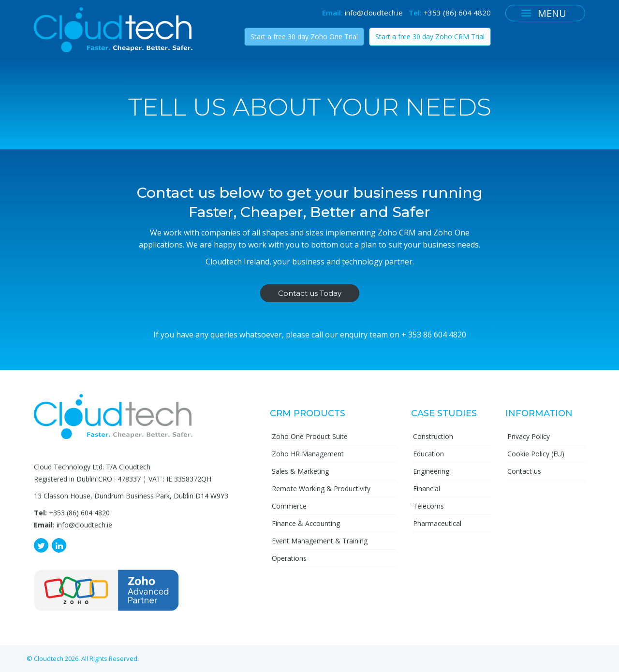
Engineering (431, 471)
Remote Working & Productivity (321, 489)
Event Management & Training (320, 541)
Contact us (524, 471)
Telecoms (428, 506)
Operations (289, 558)
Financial (427, 489)
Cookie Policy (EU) (536, 454)
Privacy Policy (529, 436)
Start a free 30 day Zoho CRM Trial (430, 37)
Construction (433, 436)
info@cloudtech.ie (374, 13)
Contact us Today (310, 293)
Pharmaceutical (437, 523)
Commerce (289, 506)
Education (428, 454)
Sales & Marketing (300, 471)
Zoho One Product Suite (310, 436)
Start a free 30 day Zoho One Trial (304, 37)
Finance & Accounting (306, 523)
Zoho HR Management (308, 454)
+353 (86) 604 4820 (457, 13)
